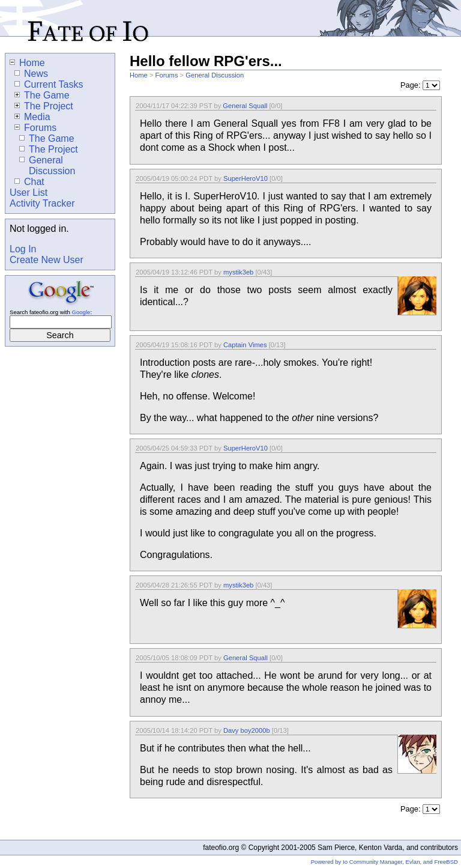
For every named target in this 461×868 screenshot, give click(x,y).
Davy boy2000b (247, 730)
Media (32, 117)
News (31, 74)
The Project (44, 106)
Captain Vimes (245, 345)
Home (139, 75)
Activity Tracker (42, 203)
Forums (167, 75)
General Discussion (215, 75)
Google (81, 312)
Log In (23, 249)
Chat (29, 182)
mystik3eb (238, 272)
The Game (42, 95)
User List (29, 193)
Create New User (47, 260)
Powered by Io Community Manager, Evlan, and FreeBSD (384, 862)
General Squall (245, 106)
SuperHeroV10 (246, 178)
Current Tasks (49, 84)
